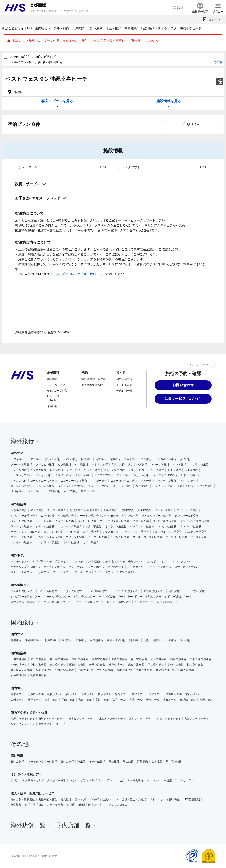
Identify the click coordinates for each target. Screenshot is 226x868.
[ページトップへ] (213, 364)
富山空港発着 (58, 665)
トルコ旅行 (34, 491)
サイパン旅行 (53, 459)
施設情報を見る (169, 104)
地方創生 (100, 805)
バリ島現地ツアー (102, 591)
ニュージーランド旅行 (74, 481)
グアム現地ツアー (77, 591)
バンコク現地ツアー (128, 591)
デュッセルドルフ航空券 (167, 532)
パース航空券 (199, 537)
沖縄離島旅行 (33, 640)
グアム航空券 (141, 521)
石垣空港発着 (19, 675)
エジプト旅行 (53, 491)
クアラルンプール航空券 (156, 516)
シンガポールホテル (157, 561)
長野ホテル (138, 694)
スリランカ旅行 (199, 465)
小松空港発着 (38, 665)
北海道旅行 (51, 640)
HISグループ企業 (57, 391)
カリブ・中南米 (57, 780)
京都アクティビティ (169, 719)
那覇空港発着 (186, 670)
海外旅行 (25, 441)
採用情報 (52, 406)
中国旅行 (146, 459)
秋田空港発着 (139, 659)
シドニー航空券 (98, 537)
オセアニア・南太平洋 (130, 780)
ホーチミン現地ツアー (57, 597)
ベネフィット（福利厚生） (166, 799)
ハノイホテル (77, 567)
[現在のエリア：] (40, 5)
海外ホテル (18, 555)
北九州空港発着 (65, 670)
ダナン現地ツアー (85, 597)
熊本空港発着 (125, 670)
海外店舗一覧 (31, 825)
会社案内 (52, 379)
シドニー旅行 (189, 475)
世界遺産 (157, 762)
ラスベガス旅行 (45, 486)
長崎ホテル (136, 700)
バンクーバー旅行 (163, 486)
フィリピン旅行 (45, 465)
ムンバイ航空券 (65, 521)
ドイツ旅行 (174, 470)
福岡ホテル (119, 700)
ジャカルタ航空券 (21, 521)
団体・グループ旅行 (87, 799)
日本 (191, 780)
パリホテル (42, 572)
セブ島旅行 (65, 465)
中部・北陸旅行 (116, 640)
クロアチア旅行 (104, 475)
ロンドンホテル (62, 572)
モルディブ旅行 (167, 481)
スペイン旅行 (63, 475)
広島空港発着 (136, 665)
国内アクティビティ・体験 (29, 713)
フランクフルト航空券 (135, 532)
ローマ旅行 (57, 470)
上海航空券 (110, 510)
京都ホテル (192, 694)
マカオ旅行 (130, 459)
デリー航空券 (44, 521)
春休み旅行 (17, 762)
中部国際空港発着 (200, 659)
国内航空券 (18, 653)
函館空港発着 (100, 659)
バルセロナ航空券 (196, 532)
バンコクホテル (182, 561)
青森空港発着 (119, 659)
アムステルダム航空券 (49, 537)
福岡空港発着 (44, 670)
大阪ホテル (17, 700)
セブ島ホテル (116, 567)
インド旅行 (179, 465)
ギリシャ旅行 (142, 475)
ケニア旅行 (71, 491)
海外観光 (143, 762)
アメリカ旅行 (188, 481)
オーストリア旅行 (21, 475)
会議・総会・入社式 (134, 799)
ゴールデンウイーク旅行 (42, 762)
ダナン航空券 (130, 516)
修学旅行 (16, 805)
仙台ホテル (71, 694)
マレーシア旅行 (160, 465)
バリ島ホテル (135, 567)
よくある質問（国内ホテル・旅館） (74, 274)
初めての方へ (124, 379)
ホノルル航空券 (87, 521)
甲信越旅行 (97, 640)
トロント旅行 (185, 486)
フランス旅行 (136, 470)
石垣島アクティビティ (52, 719)
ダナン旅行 (118, 465)
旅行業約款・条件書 (94, 379)
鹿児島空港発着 (165, 670)
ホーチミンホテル (54, 567)
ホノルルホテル (20, 561)
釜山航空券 (37, 510)
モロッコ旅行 (89, 491)
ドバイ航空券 (71, 542)
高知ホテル (102, 700)
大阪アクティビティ (196, 719)
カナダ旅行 (142, 486)
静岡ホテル (122, 694)
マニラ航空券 (46, 516)
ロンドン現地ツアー (119, 602)
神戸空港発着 (117, 665)
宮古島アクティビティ (82, 719)
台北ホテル (118, 561)
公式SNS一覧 (124, 391)
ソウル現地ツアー (201, 591)
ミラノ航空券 (110, 532)
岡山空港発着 (156, 665)
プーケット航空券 (187, 510)
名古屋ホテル (174, 694)
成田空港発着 (38, 659)
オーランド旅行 (122, 486)
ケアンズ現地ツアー (111, 597)
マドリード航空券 (21, 537)
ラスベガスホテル (21, 572)
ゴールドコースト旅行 (44, 481)
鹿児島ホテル (188, 700)
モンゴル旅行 (19, 470)
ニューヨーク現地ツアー (89, 602)
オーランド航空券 (116, 526)
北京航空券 (127, 510)
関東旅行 (81, 640)
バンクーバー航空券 (142, 526)
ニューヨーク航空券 (70, 526)
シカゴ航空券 (94, 526)
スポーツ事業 (55, 805)
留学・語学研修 (34, 805)
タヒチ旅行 (147, 481)
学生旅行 (128, 762)
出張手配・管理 (48, 799)
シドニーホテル (104, 572)
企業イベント (110, 799)
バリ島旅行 (81, 465)
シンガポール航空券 (23, 516)
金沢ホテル (155, 694)
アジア (15, 780)
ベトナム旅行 (100, 465)
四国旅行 (171, 640)
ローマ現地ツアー (167, 602)
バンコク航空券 (163, 510)
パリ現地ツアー (144, 602)
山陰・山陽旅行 (153, 640)
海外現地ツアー (21, 585)
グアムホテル (63, 561)
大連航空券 (144, 510)
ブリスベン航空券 (176, 537)
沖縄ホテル (206, 700)
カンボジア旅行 (138, 465)
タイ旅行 (185, 459)
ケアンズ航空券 (120, 537)
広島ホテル (85, 700)
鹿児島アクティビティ (52, 724)
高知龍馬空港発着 (21, 670)
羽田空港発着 (19, 659)
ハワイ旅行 (17, 459)
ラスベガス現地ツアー (57, 602)
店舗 (178, 8)
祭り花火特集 (174, 762)
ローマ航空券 (91, 532)
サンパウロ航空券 (191, 526)
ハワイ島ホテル (42, 561)
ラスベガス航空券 (21, 526)
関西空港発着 (77, 665)
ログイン (214, 20)
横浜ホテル (105, 694)
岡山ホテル (68, 700)
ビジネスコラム (118, 805)
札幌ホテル (54, 694)
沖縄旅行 (16, 640)
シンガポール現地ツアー (25, 597)
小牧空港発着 (19, 665)
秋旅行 (81, 762)
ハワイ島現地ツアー (50, 591)
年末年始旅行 (97, 762)
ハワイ (73, 780)
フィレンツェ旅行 (114, 470)
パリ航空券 (73, 532)
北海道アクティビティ (112, 719)
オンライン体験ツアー (26, 774)
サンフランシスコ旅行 (71, 486)
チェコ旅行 (123, 475)
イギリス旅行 (156, 470)
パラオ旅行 (71, 459)
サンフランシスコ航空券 (195, 521)
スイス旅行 (191, 470)
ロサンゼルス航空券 (164, 521)
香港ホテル (135, 561)
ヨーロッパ (154, 780)
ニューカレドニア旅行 (124, 481)
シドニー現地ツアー (177, 597)
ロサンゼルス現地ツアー (25, 602)
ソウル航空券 (19, 510)
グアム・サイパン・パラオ (97, 780)
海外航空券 (18, 504)
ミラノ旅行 (73, 470)
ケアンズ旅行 (19, 481)
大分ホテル (170, 700)
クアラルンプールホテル (25, 567)
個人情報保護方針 (92, 385)
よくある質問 (124, 385)
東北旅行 (67, 640)
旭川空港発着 (80, 659)
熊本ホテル (153, 700)
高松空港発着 (175, 665)
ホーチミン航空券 (88, 516)
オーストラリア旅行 (165, 475)
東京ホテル (17, 694)
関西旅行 (134, 640)
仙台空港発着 (159, 659)
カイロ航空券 (91, 542)
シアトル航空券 (45, 526)
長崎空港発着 (86, 670)
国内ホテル (18, 688)
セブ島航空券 (66, 516)
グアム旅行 (34, 459)
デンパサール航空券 (187, 516)
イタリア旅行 (38, 470)
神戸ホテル (34, 700)
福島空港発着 (178, 659)
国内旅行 (25, 622)
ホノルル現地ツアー (23, 591)
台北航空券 (76, 510)
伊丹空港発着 (97, 665)
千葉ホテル (88, 694)
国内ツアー (18, 634)
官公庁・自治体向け (79, 805)
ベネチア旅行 (92, 470)
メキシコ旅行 (205, 486)
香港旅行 (115, 459)
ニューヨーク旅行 (99, 486)
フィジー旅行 (99, 481)
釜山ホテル (101, 561)
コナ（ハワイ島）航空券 (114, 521)
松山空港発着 (195, 665)
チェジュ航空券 (57, 510)
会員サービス (200, 8)
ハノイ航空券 (110, 516)
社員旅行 (66, 799)
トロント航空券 (167, 526)
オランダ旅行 (83, 475)
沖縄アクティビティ (23, 719)
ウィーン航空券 (75, 537)
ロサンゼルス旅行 (21, 486)
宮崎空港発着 (144, 670)
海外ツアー (18, 453)
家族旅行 (114, 762)
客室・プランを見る (57, 104)
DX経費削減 (192, 799)
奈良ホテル (51, 700)
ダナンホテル (96, 567)
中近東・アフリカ (175, 780)
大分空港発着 (105, 670)
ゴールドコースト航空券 (147, 537)
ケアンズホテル (126, 572)
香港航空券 (93, 510)
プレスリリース (56, 385)
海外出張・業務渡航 (23, 799)
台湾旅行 (101, 459)
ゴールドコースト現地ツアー (144, 597)
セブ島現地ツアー (154, 591)
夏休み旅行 (67, 762)
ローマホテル (83, 572)
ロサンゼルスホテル (187, 567)
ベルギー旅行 (44, 475)
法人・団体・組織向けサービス (33, 793)
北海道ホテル (36, 694)
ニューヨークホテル (159, 567)
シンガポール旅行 (166, 459)
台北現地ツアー (178, 591)
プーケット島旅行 (21, 465)
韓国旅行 (86, 459)
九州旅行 (185, 640)
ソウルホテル (83, 561)
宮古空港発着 (38, 675)
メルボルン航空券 (21, 542)
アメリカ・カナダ (33, 780)
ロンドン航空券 (53, 532)
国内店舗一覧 (76, 825)
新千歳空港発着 (59, 659)
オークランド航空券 (48, 542)
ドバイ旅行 (17, 491)
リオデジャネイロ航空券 (25, 532)
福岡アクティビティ (23, 724)
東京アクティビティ (141, 719)
